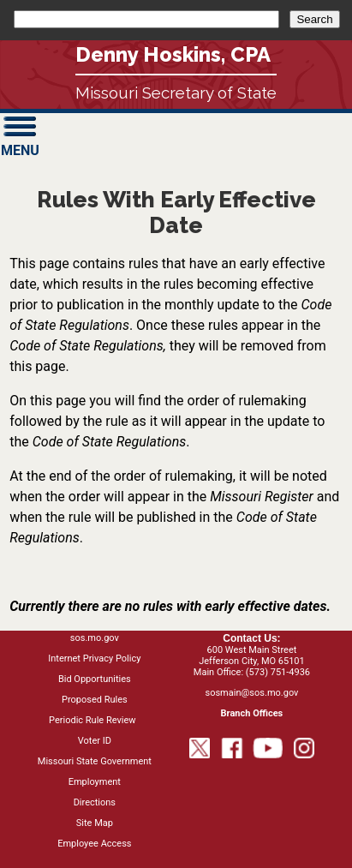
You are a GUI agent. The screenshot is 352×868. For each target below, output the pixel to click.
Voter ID (95, 741)
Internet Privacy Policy (94, 658)
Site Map (95, 823)
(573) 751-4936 (278, 672)
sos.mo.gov (95, 638)
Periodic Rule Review (92, 720)
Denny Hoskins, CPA (173, 54)
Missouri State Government (95, 761)
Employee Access (94, 844)
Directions (95, 802)
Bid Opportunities (95, 679)
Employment (95, 782)
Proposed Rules (95, 700)
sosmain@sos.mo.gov (251, 693)
